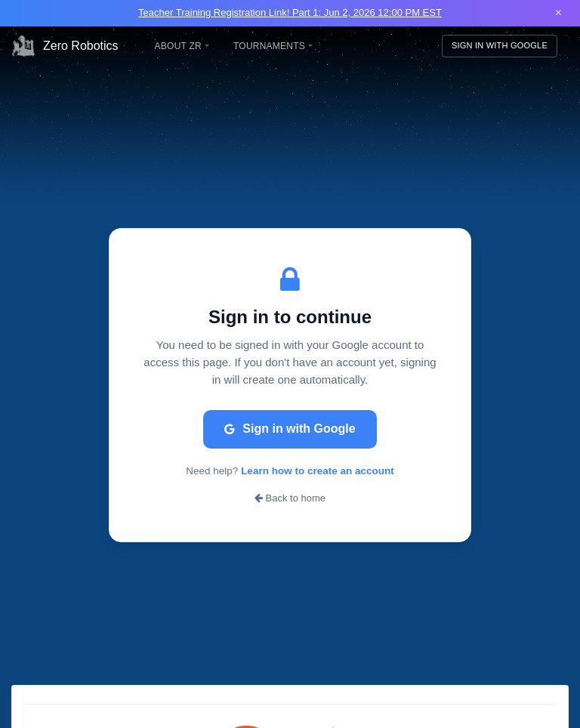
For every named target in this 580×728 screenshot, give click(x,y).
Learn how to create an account (318, 471)
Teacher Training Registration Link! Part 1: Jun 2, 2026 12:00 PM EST (290, 12)
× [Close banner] (558, 12)
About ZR (182, 46)
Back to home (290, 498)
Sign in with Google (290, 429)
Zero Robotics (65, 46)
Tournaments (273, 46)
